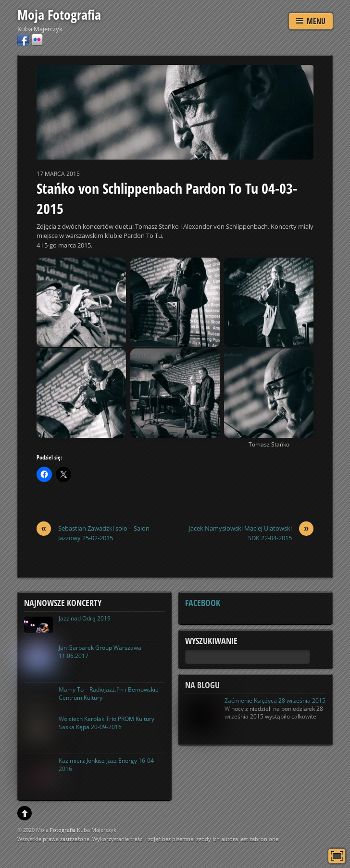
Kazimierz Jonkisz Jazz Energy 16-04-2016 (107, 765)
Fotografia (63, 830)
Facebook (203, 603)
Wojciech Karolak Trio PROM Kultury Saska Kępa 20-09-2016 (106, 723)
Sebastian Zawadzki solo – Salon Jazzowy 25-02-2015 (93, 533)
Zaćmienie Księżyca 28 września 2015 (275, 701)
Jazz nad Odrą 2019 (85, 618)
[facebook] (23, 39)
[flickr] (37, 39)
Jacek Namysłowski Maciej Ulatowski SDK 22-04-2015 (251, 533)
